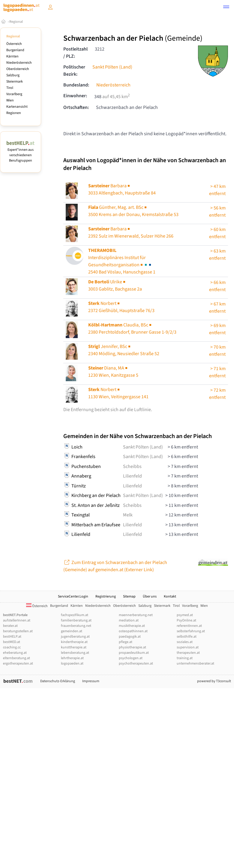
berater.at (10, 626)
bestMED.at (12, 642)
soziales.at (185, 642)
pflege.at (126, 642)
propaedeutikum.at (134, 653)
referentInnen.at (189, 626)
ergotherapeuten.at (18, 663)
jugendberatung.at (75, 637)
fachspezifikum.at (75, 615)
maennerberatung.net (136, 615)
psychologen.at (131, 658)
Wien (10, 100)
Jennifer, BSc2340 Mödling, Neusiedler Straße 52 (124, 350)
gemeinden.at (72, 631)
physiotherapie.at (132, 647)
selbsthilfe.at (187, 637)
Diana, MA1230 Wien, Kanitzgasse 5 (113, 372)
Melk (128, 515)
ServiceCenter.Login (73, 596)
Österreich (14, 44)
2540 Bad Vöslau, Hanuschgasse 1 (122, 261)
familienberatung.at (76, 620)
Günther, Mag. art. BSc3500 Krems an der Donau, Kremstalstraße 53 (133, 211)
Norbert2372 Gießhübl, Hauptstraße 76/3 (121, 307)
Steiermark (15, 82)
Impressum (91, 681)
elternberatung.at (16, 658)
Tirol (10, 88)
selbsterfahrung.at (191, 631)
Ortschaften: (76, 107)
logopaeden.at (72, 663)
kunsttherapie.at (74, 647)
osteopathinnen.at (133, 631)
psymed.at (185, 615)
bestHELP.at (12, 637)
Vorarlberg (14, 94)
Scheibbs (132, 466)
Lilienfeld (132, 476)
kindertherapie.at (74, 642)
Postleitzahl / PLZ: (75, 53)
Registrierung (106, 596)
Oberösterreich (18, 69)
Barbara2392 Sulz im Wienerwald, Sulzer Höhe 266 (131, 232)
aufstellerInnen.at (17, 620)
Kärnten (12, 56)
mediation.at (129, 620)
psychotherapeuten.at (136, 663)
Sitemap (129, 596)
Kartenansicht (17, 107)
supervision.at (188, 647)
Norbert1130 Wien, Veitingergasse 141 (118, 393)
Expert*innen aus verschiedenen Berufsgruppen (21, 152)
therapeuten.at (188, 653)
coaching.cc (12, 647)
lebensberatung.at (75, 653)
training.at (185, 658)
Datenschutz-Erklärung (58, 681)
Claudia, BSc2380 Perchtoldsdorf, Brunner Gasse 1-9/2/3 (132, 329)
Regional (16, 22)
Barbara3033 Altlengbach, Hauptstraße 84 (122, 189)
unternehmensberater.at (195, 663)
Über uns (150, 596)
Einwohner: (75, 96)
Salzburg (13, 75)
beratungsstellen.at (18, 631)
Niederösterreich (19, 63)
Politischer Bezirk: (74, 71)
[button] (226, 8)
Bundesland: (76, 85)
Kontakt (170, 596)
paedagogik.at (130, 637)
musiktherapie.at (132, 626)
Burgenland (15, 50)
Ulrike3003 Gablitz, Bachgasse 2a (115, 285)
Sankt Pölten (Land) (112, 67)
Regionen (14, 113)
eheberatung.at (15, 653)
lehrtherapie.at (72, 658)
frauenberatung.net (76, 626)
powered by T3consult (214, 681)
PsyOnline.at (186, 620)
